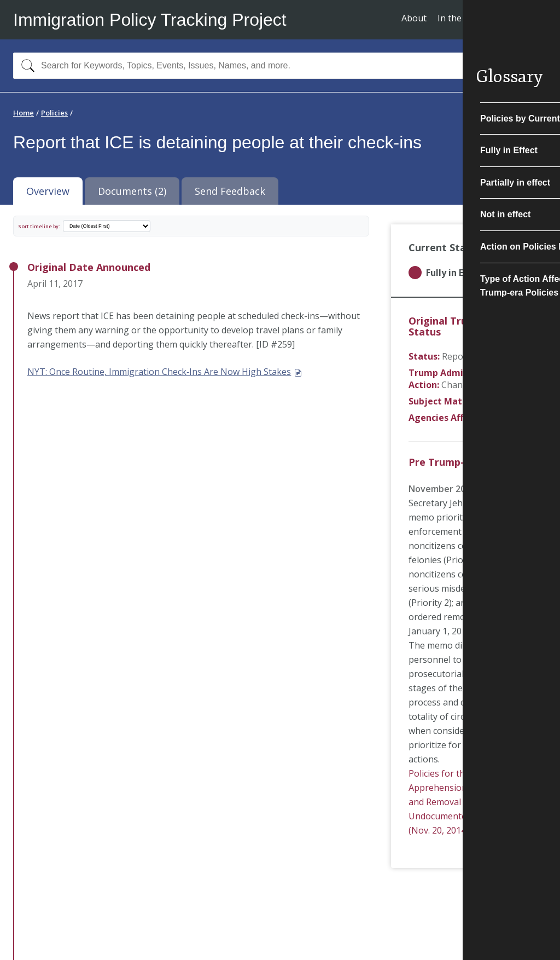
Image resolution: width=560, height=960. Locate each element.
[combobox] (280, 66)
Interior (496, 401)
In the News (462, 18)
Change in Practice (479, 385)
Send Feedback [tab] (230, 191)
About (414, 18)
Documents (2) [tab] (132, 191)
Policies (54, 113)
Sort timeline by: (39, 226)
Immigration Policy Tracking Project (150, 20)
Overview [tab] (48, 191)
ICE (499, 418)
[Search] (25, 66)
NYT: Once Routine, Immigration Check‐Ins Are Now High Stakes (165, 372)
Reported (461, 356)
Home (24, 113)
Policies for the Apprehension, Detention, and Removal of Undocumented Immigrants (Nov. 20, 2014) (465, 802)
